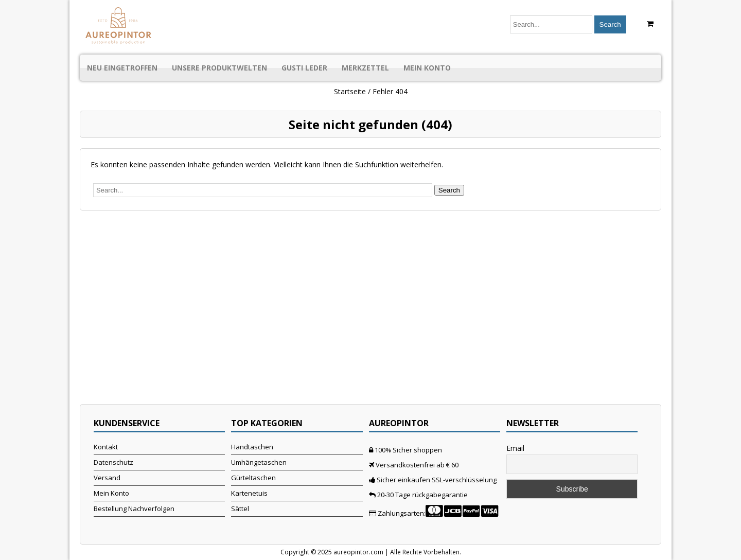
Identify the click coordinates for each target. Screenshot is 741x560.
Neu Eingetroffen (122, 68)
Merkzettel (365, 68)
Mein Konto (427, 68)
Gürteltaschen (253, 478)
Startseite (350, 91)
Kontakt (106, 447)
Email (515, 448)
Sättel (240, 509)
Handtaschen (252, 447)
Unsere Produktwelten (219, 68)
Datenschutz (113, 462)
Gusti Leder (304, 68)
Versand (107, 478)
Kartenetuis (249, 493)
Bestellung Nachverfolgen (134, 509)
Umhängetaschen (259, 462)
